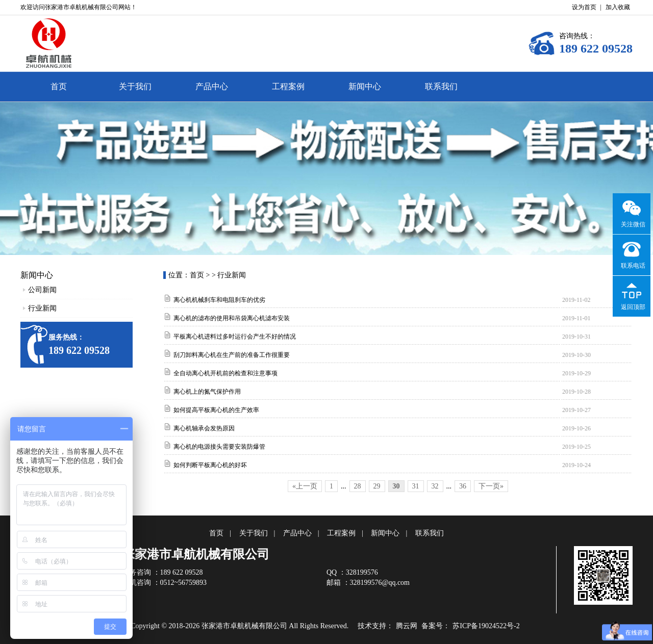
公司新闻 (42, 290)
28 (358, 486)
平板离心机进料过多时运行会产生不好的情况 (235, 337)
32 (435, 486)
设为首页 (584, 7)
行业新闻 (42, 308)
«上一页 (305, 486)
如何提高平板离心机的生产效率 (216, 410)
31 (416, 486)
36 (463, 486)
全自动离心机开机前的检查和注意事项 (225, 373)
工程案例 (288, 86)
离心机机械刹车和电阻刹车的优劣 (219, 300)
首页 (59, 86)
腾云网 (407, 626)
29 (377, 486)
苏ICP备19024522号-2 (486, 626)
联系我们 (441, 86)
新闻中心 (365, 86)
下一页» (491, 486)
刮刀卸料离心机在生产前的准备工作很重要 (232, 355)
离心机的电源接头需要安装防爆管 (219, 447)
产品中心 (212, 86)
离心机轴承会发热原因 (204, 428)
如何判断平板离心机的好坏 (210, 465)
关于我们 (135, 86)
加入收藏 (618, 7)
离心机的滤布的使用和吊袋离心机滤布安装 (232, 318)
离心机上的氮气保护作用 (207, 392)
